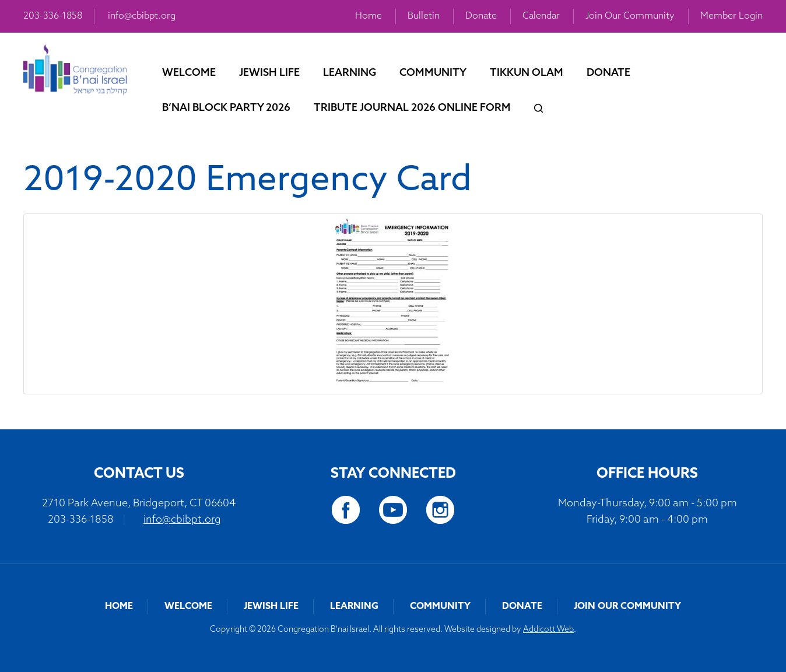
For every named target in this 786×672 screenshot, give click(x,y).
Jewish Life (269, 73)
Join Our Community (630, 16)
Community (433, 73)
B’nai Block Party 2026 (226, 108)
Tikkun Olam (527, 73)
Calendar (541, 16)
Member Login (731, 16)
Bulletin (424, 16)
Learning (350, 73)
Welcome (189, 73)
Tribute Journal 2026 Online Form (412, 108)
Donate (481, 16)
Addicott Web (548, 630)
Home (369, 16)
